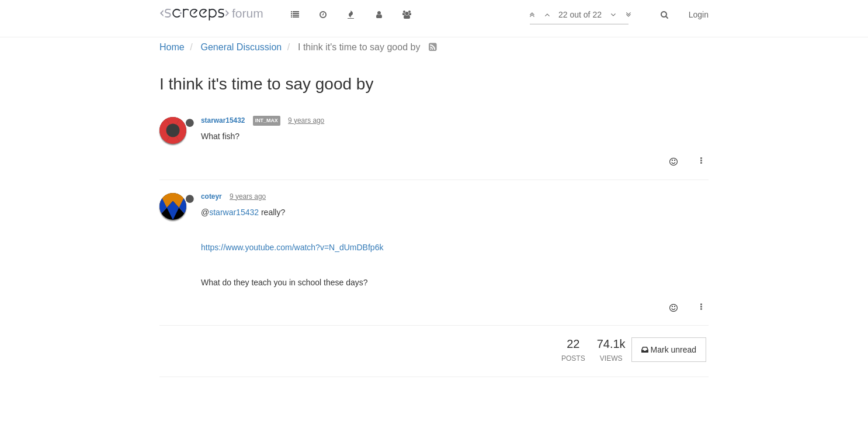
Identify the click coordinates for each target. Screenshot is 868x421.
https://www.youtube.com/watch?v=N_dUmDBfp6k (292, 247)
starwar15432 (223, 120)
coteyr (211, 196)
